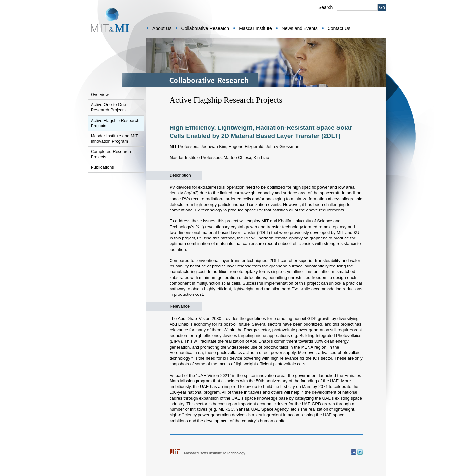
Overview (100, 94)
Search (326, 7)
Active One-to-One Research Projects (108, 107)
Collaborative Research (205, 28)
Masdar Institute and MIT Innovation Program (114, 139)
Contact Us (339, 28)
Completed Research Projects (111, 154)
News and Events (300, 28)
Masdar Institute (255, 28)
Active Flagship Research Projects (115, 123)
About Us (162, 28)
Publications (102, 167)
